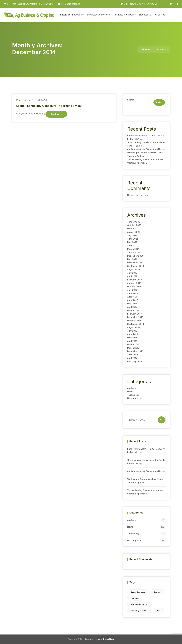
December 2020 (135, 256)
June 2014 (133, 355)
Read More (56, 114)
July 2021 (132, 235)
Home (146, 49)
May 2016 (132, 338)
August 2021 (133, 232)
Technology (133, 395)
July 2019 (132, 273)
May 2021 (132, 242)
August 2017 (133, 297)
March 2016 (133, 344)
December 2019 (135, 263)
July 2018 (132, 290)
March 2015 (133, 348)
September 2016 (136, 324)
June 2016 (133, 334)
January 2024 (134, 222)
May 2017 (132, 304)
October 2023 (134, 225)
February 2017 (135, 314)
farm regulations (139, 604)
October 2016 (134, 321)
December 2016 (135, 317)
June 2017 (133, 300)
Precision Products (71, 15)
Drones (157, 592)
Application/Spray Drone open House (146, 149)
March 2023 (133, 229)
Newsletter (146, 15)
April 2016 (132, 341)
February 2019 (135, 280)
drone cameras (138, 592)
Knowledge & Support (99, 15)
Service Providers (125, 15)
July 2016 (132, 331)
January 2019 (134, 283)
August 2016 (134, 327)
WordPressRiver (106, 639)
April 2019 (132, 276)
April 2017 (132, 307)
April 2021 (132, 246)
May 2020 (132, 259)
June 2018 (133, 293)
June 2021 (133, 239)
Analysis (131, 388)
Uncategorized (135, 398)
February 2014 (135, 361)
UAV (158, 611)
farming (135, 598)
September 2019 (136, 266)
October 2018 (134, 286)
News (130, 391)
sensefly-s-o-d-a (139, 611)
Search (131, 100)
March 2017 (133, 310)
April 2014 (132, 358)
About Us (160, 15)
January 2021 (134, 252)
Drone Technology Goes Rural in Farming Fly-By (49, 106)
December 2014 (135, 351)
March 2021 (133, 249)
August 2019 (134, 269)
